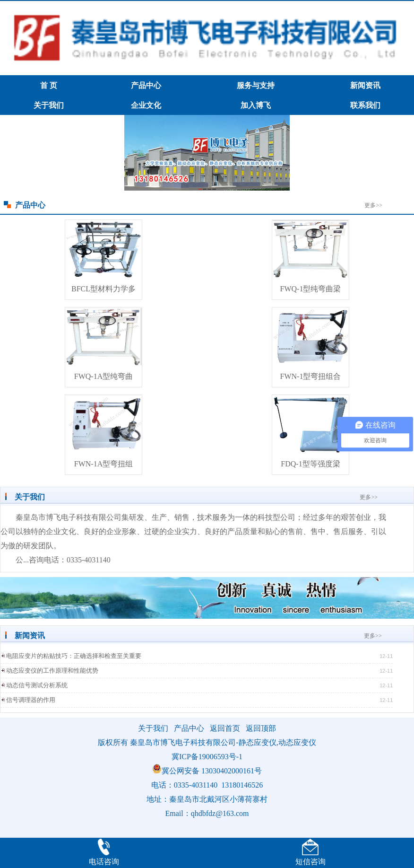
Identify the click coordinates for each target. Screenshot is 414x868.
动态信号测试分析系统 (37, 685)
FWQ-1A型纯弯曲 (103, 376)
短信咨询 (310, 862)
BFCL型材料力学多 (103, 289)
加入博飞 (256, 105)
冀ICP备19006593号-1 (207, 757)
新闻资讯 (365, 85)
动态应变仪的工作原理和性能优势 (52, 671)
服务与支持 (256, 85)
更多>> (373, 205)
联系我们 (365, 105)
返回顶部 (261, 728)
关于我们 (49, 105)
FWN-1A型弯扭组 (103, 464)
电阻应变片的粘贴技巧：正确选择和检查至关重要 (74, 656)
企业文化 (146, 105)
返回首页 (225, 728)
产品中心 (146, 85)
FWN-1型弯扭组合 (311, 376)
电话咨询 (104, 862)
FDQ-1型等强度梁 (310, 464)
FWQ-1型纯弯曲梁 (311, 289)
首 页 (49, 85)
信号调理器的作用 (31, 700)
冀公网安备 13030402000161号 (207, 771)
